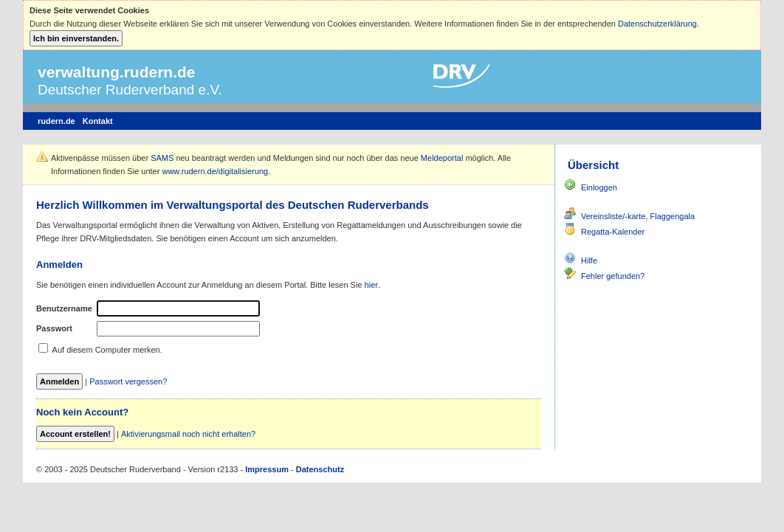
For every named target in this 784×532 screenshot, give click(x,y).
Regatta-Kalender (613, 232)
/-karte (634, 216)
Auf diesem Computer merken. (107, 350)
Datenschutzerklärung (657, 24)
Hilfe (589, 260)
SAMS (162, 158)
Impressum (267, 469)
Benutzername (64, 308)
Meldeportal (442, 158)
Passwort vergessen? (128, 381)
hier (371, 285)
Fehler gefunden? (613, 276)
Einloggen (599, 187)
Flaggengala (673, 216)
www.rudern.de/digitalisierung (215, 171)
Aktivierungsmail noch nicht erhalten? (188, 434)
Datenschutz (320, 469)
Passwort (54, 328)
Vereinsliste (602, 216)
